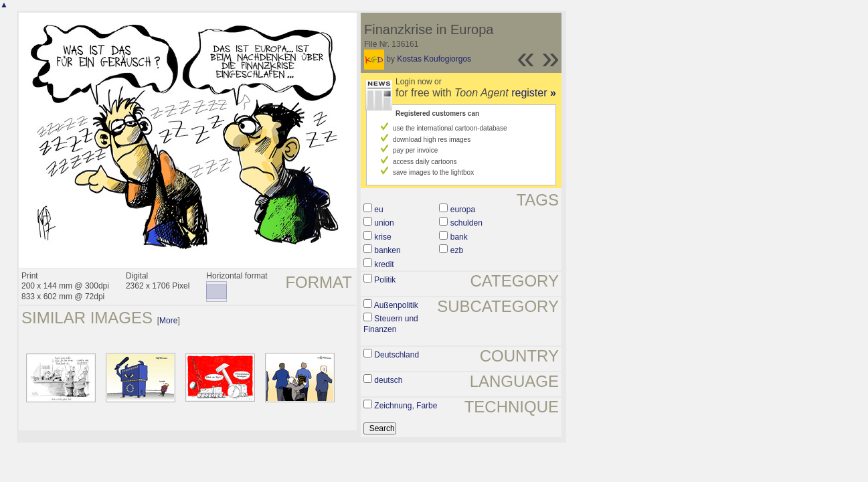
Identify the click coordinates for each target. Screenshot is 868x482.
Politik (385, 280)
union (384, 223)
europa (463, 210)
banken (387, 250)
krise (382, 237)
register (534, 93)
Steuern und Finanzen (391, 324)
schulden (466, 223)
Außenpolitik (396, 305)
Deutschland (397, 355)
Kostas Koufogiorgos (434, 59)
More (168, 321)
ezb (457, 250)
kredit (384, 264)
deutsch (388, 380)
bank (459, 237)
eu (378, 210)
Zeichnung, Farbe (406, 406)
